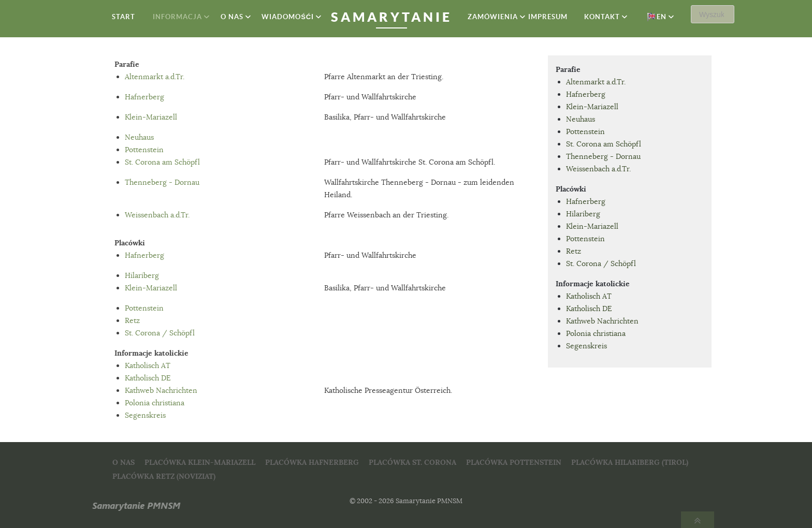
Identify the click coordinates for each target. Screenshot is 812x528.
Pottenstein (144, 150)
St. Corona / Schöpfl (160, 333)
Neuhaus (139, 137)
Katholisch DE (148, 378)
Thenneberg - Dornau (162, 182)
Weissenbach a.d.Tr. (157, 215)
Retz (132, 320)
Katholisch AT (148, 365)
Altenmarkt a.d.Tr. (155, 77)
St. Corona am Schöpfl (162, 162)
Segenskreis (145, 415)
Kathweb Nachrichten (161, 390)
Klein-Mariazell (151, 117)
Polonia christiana (155, 403)
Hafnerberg (144, 97)
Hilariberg (142, 275)
